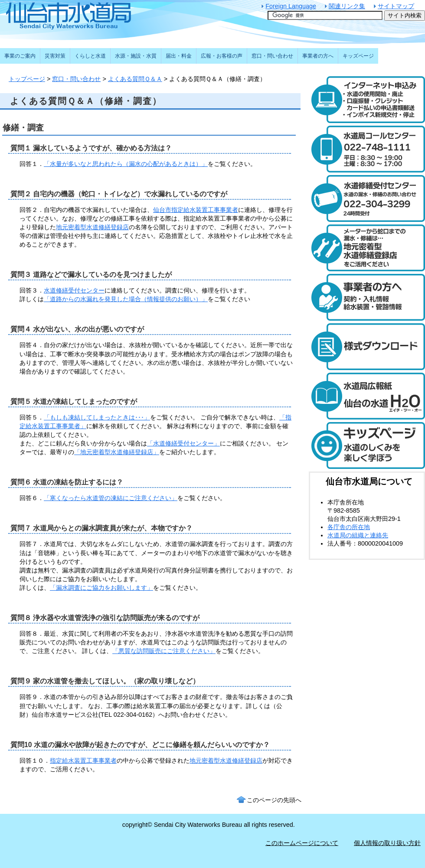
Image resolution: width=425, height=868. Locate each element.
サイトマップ (396, 6)
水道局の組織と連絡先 (358, 535)
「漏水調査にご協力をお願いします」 (101, 588)
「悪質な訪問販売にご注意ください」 (164, 651)
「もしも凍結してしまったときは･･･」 (97, 417)
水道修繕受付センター (74, 290)
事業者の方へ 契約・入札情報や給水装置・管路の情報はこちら (367, 297)
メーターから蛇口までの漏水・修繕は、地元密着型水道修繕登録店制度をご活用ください (367, 248)
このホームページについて (302, 843)
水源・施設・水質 (136, 56)
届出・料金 (179, 56)
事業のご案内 (20, 56)
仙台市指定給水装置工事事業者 (196, 210)
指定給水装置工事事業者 (83, 761)
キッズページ (358, 56)
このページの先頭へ (274, 800)
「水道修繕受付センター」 (183, 443)
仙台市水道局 (87, 15)
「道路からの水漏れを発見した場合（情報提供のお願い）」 (126, 299)
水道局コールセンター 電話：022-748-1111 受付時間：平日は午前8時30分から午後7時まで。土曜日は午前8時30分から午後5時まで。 (367, 149)
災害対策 (55, 56)
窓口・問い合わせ (76, 79)
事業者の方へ (318, 56)
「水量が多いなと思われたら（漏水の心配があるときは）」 (126, 164)
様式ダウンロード (367, 347)
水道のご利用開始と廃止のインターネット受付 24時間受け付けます (367, 100)
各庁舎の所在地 (349, 527)
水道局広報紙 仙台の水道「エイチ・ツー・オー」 (367, 396)
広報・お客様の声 (222, 56)
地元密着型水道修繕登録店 (92, 227)
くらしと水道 (90, 56)
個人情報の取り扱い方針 (387, 843)
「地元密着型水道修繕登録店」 (117, 452)
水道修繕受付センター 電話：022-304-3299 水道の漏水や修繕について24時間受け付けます (367, 198)
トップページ (27, 79)
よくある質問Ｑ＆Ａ (135, 79)
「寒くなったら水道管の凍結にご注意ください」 (111, 498)
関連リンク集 (347, 6)
